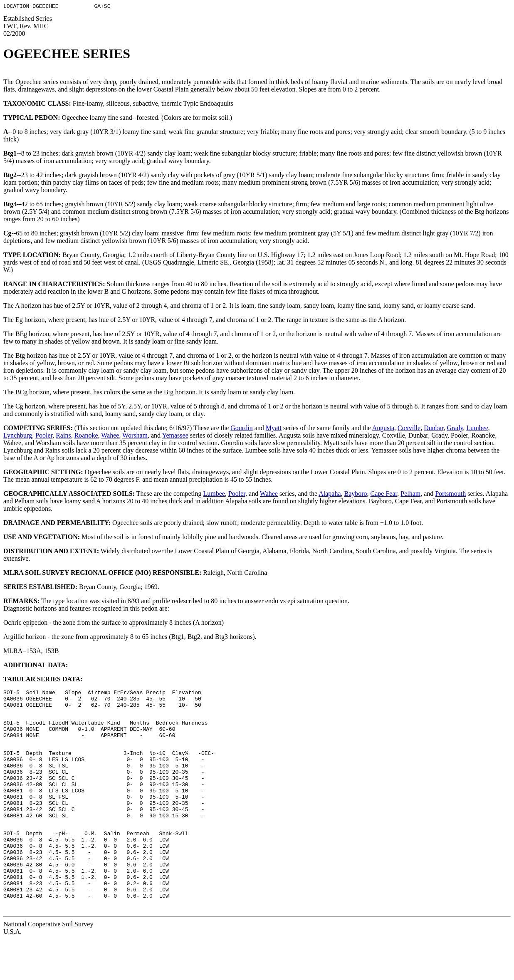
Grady (455, 429)
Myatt (274, 429)
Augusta (383, 429)
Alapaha (330, 495)
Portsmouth (450, 495)
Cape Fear (384, 495)
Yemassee (175, 437)
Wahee (110, 437)
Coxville (409, 429)
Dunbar (434, 429)
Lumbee (477, 429)
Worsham (135, 437)
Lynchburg (18, 437)
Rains (63, 437)
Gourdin (241, 429)
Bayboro (355, 495)
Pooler (44, 437)
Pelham (410, 495)
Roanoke (86, 437)
